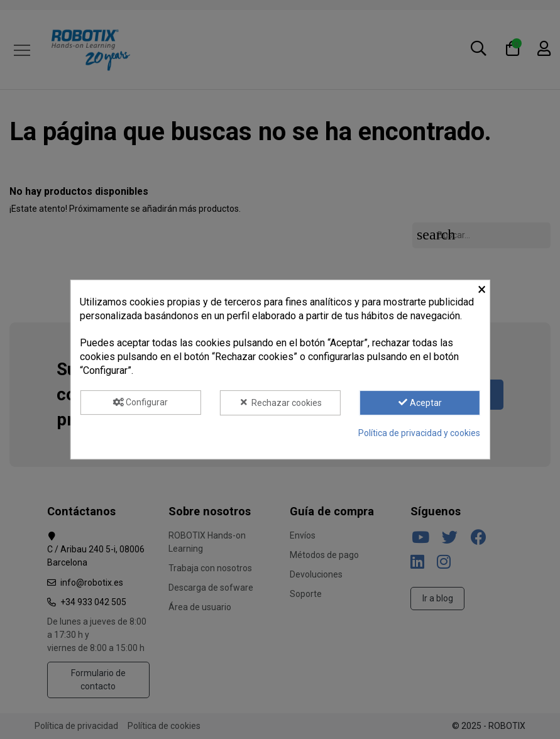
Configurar (141, 402)
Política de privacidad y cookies (419, 433)
